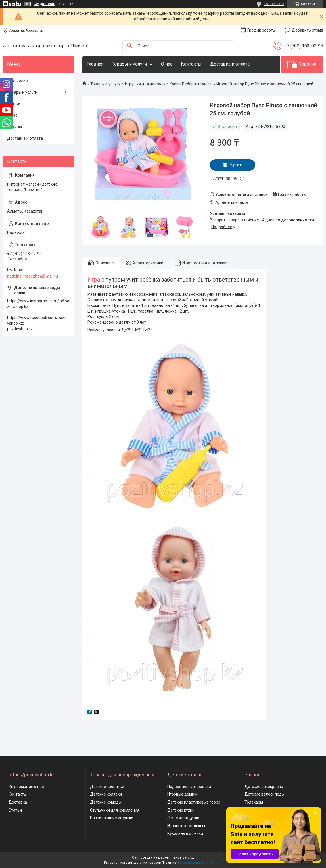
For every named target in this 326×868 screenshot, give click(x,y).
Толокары (254, 802)
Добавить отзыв (308, 30)
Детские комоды (106, 802)
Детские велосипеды (265, 794)
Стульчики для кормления (115, 810)
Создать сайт (45, 4)
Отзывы (14, 127)
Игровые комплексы (186, 826)
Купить (237, 165)
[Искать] (129, 46)
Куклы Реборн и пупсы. (191, 84)
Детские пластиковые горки (194, 802)
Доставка (18, 802)
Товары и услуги (129, 64)
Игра (94, 280)
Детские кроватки (107, 787)
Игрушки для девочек (145, 84)
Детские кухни (181, 810)
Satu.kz (188, 857)
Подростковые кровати (189, 787)
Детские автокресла (264, 787)
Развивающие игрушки (112, 818)
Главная (95, 64)
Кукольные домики (185, 833)
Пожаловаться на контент (201, 863)
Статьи (14, 104)
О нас (167, 64)
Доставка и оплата (230, 64)
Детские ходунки (183, 818)
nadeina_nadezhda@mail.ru (33, 276)
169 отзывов (274, 4)
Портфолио (17, 81)
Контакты (191, 64)
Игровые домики (183, 794)
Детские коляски (106, 794)
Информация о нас (26, 787)
